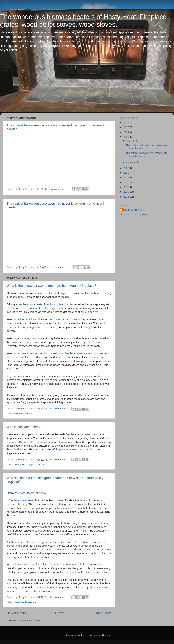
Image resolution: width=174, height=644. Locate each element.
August (130, 141)
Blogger (106, 635)
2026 (127, 123)
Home (60, 613)
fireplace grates (23, 414)
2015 (127, 192)
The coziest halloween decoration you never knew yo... (146, 147)
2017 (127, 182)
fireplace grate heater (31, 304)
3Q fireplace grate (71, 353)
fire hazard (34, 553)
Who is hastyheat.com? (23, 427)
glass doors (27, 353)
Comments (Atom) (31, 621)
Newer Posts (16, 613)
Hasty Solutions (132, 210)
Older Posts (102, 613)
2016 (127, 187)
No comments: (59, 189)
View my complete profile (133, 215)
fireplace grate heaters (79, 434)
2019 (127, 177)
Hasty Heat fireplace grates (30, 465)
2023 (127, 137)
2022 (127, 168)
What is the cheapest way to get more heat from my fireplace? (51, 286)
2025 (127, 127)
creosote (12, 546)
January (131, 162)
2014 (127, 197)
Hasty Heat (57, 304)
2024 (127, 132)
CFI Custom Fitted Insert (62, 319)
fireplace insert (29, 319)
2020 (127, 173)
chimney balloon (30, 338)
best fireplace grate (25, 602)
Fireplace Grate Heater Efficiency (26, 493)
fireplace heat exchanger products (76, 450)
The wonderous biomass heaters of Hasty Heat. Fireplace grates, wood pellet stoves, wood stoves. (83, 21)
